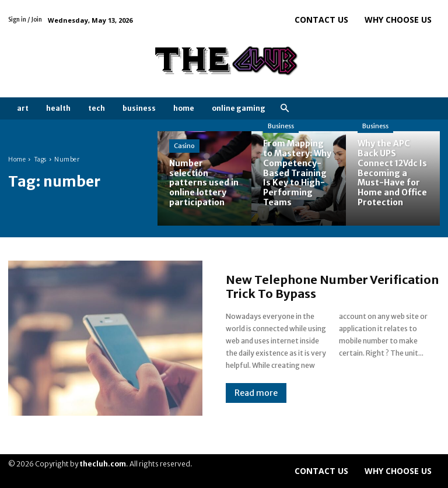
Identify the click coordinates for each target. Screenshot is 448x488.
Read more (256, 393)
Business (281, 126)
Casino (184, 146)
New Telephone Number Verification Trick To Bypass (332, 287)
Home (17, 159)
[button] (284, 109)
